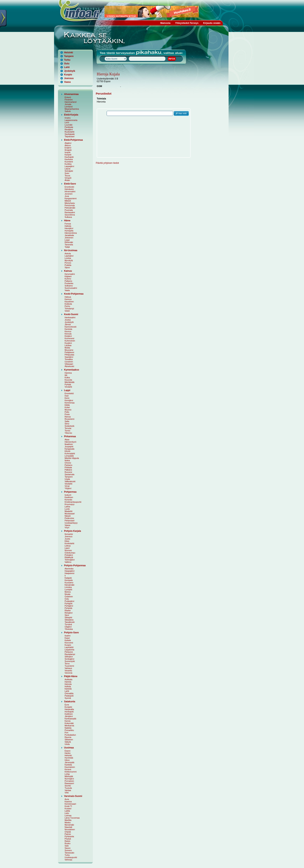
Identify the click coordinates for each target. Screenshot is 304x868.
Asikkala (68, 679)
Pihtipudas (69, 355)
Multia (67, 348)
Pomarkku (69, 730)
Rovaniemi (69, 419)
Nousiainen (70, 829)
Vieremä (68, 673)
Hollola (68, 686)
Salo (67, 846)
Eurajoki (68, 707)
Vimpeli (68, 178)
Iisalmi (67, 636)
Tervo (67, 664)
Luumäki (68, 125)
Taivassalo (69, 853)
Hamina (68, 373)
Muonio (68, 410)
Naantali (68, 827)
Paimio (68, 834)
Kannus (68, 299)
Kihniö (67, 451)
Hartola (68, 682)
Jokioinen (69, 238)
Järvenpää (69, 762)
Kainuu (68, 271)
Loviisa (68, 258)
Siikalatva (69, 620)
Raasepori (69, 783)
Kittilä (67, 405)
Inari (67, 396)
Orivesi (68, 463)
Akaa (67, 440)
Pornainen (69, 781)
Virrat (67, 486)
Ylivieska (69, 629)
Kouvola (68, 380)
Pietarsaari (70, 521)
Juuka (67, 539)
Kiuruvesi (69, 643)
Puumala (69, 210)
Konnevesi (69, 338)
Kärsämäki (69, 585)
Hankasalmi (70, 317)
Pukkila (68, 265)
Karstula (68, 329)
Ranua (68, 417)
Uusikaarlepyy (71, 523)
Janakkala (69, 235)
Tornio (67, 431)
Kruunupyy (70, 504)
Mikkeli (68, 201)
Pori (66, 733)
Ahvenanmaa (71, 94)
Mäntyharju (70, 203)
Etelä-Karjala (71, 115)
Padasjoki (69, 696)
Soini (67, 173)
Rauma (68, 737)
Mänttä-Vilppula (72, 458)
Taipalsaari (70, 136)
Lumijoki (68, 590)
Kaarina (68, 802)
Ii (65, 576)
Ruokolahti (69, 132)
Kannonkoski (70, 327)
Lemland (69, 107)
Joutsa (68, 320)
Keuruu (68, 331)
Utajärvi (68, 627)
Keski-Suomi (71, 314)
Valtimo (68, 562)
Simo (67, 424)
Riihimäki (69, 242)
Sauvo (67, 848)
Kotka (67, 378)
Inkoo (67, 760)
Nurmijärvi (69, 779)
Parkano (68, 465)
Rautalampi (70, 654)
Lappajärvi (69, 166)
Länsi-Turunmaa (72, 818)
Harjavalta (69, 709)
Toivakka (69, 359)
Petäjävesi (69, 352)
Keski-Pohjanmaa (74, 294)
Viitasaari (69, 364)
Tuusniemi (69, 666)
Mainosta (165, 23)
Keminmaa (70, 403)
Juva (67, 196)
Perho (67, 306)
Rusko (67, 843)
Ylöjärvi (68, 488)
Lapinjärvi (69, 256)
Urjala (67, 479)
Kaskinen (69, 497)
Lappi (67, 390)
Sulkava (68, 217)
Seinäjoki (69, 171)
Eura (67, 705)
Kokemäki (69, 723)
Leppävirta (69, 650)
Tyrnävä (68, 624)
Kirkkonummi (71, 772)
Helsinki (68, 53)
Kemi (67, 398)
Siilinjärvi (69, 657)
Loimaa (68, 815)
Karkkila (68, 765)
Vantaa (68, 790)
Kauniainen (70, 767)
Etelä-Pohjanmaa (73, 140)
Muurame (69, 350)
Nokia (67, 460)
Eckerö (68, 97)
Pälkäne (68, 470)
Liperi (67, 548)
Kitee (67, 541)
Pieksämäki (70, 208)
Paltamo (68, 281)
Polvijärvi (69, 555)
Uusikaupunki (71, 857)
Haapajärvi (70, 571)
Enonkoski (69, 187)
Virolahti (68, 387)
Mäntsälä (69, 776)
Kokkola (68, 304)
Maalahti (68, 511)
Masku (68, 822)
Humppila (69, 231)
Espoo (67, 751)
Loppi (67, 240)
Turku (67, 60)
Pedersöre (69, 518)
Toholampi (69, 309)
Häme (67, 221)
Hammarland (70, 102)
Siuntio (68, 786)
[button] (181, 113)
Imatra (67, 118)
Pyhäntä (68, 608)
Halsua (68, 297)
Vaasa (67, 82)
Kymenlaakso (71, 370)
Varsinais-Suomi (73, 796)
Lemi (67, 122)
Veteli (67, 311)
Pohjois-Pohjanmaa (75, 565)
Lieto (67, 813)
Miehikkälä (69, 382)
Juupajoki (69, 446)
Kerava (68, 769)
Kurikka (68, 164)
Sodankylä (69, 426)
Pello (67, 412)
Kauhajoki (69, 157)
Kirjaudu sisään (212, 23)
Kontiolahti (69, 543)
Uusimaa (69, 748)
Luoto (67, 509)
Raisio (67, 841)
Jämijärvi (69, 716)
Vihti (67, 793)
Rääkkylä (69, 557)
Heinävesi (69, 189)
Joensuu (69, 78)
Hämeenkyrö (70, 442)
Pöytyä (68, 839)
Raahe (68, 610)
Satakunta (70, 702)
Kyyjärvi (68, 343)
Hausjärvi (69, 228)
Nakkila (68, 728)
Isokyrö (68, 495)
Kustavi (68, 809)
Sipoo (67, 267)
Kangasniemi (71, 198)
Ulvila (67, 744)
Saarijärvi (69, 357)
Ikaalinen (69, 444)
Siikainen (69, 740)
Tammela (69, 245)
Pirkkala (68, 467)
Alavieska (69, 569)
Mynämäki (69, 825)
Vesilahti (68, 484)
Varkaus (68, 668)
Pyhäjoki (68, 603)
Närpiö (68, 516)
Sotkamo (69, 286)
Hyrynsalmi (70, 274)
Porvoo (68, 263)
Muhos (68, 592)
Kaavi (67, 638)
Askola (68, 253)
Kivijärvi (68, 336)
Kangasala (69, 449)
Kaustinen (69, 302)
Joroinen (69, 194)
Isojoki (67, 152)
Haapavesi (69, 573)
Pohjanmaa (70, 492)
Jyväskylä (70, 71)
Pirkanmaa (70, 436)
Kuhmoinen (70, 341)
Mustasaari (70, 514)
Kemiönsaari (70, 804)
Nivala (67, 594)
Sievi (67, 615)
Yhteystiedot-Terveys (187, 23)
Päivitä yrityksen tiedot (107, 163)
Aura (67, 799)
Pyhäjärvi (69, 606)
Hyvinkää (69, 758)
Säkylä (68, 742)
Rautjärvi (69, 129)
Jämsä (68, 324)
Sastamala (69, 474)
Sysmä (68, 698)
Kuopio (68, 75)
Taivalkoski (70, 622)
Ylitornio (68, 433)
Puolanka (69, 283)
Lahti (67, 67)
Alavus (68, 145)
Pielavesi (69, 652)
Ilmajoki (68, 150)
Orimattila (69, 693)
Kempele (69, 580)
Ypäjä (67, 247)
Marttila (68, 820)
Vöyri (67, 528)
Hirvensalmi (70, 191)
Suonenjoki (70, 661)
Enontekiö (69, 393)
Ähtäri (67, 180)
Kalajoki (68, 578)
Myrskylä (69, 260)
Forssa (68, 224)
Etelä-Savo (70, 184)
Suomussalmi (71, 288)
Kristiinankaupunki (73, 502)
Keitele (68, 640)
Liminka (68, 587)
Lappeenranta (71, 120)
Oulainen (69, 596)
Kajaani (68, 276)
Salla (67, 421)
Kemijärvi (69, 400)
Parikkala (69, 127)
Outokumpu (70, 553)
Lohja (67, 774)
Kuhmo (68, 279)
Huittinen (69, 714)
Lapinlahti (69, 647)
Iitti (66, 375)
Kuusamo (69, 583)
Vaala (67, 290)
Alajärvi (68, 143)
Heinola (68, 684)
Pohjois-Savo (71, 633)
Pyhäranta (69, 836)
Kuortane (69, 162)
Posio (67, 414)
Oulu (67, 64)
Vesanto (68, 671)
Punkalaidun (70, 735)
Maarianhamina (72, 109)
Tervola (68, 428)
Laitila (67, 811)
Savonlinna (70, 215)
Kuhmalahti (70, 453)
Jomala (68, 104)
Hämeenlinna (71, 233)
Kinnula (68, 334)
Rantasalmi (70, 212)
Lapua (67, 169)
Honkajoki (69, 712)
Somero (68, 850)
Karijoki (68, 155)
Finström (69, 100)
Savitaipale (70, 134)
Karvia (67, 721)
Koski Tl (68, 806)
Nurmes (68, 550)
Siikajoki (68, 617)
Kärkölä (68, 689)
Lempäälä (69, 456)
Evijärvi (68, 148)
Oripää (68, 832)
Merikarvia (69, 726)
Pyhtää (68, 384)
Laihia (67, 507)
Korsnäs (68, 500)
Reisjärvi (69, 613)
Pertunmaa (70, 205)
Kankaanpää (70, 719)
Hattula (68, 226)
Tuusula (68, 788)
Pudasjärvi (69, 601)
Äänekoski (69, 366)
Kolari (67, 407)
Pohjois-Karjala (72, 531)
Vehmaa (68, 860)
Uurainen (69, 362)
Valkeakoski (70, 481)
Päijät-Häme (71, 676)
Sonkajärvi (69, 659)
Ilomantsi (69, 534)
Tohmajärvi (70, 560)
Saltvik (68, 111)
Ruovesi (68, 472)
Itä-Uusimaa (71, 250)
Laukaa (68, 345)
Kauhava (69, 159)
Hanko (68, 753)
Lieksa (68, 546)
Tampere (69, 56)
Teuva (67, 176)
